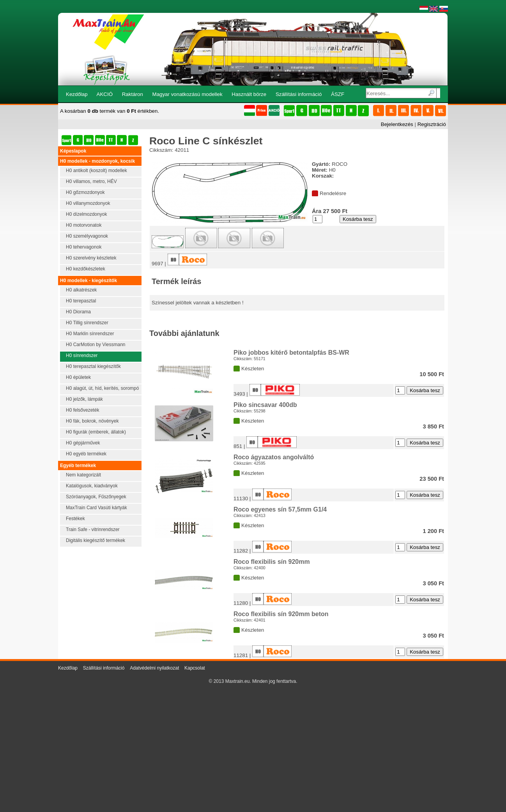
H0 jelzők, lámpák (84, 399)
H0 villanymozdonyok (88, 203)
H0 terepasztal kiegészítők (93, 366)
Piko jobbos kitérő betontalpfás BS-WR (291, 353)
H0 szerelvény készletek (91, 258)
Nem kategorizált (83, 475)
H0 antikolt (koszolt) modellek (96, 171)
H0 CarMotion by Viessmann (96, 345)
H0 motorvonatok (84, 225)
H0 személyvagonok (87, 236)
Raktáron (133, 94)
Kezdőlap (77, 94)
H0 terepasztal (81, 301)
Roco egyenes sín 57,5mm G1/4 (280, 509)
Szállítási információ (299, 94)
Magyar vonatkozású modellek (188, 94)
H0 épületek (78, 377)
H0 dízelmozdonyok (86, 214)
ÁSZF (338, 94)
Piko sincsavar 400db (265, 405)
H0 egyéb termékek (86, 454)
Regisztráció (432, 124)
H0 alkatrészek (81, 290)
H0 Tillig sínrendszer (87, 323)
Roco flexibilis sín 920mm (272, 562)
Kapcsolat (195, 668)
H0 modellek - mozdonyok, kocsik (97, 161)
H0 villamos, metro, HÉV (91, 181)
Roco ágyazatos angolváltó (274, 457)
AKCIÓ (105, 94)
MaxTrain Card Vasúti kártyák (96, 508)
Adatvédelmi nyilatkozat (154, 668)
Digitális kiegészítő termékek (96, 540)
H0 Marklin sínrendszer (90, 334)
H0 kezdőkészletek (86, 269)
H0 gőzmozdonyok (85, 192)
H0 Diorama (78, 312)
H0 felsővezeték (82, 410)
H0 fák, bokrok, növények (92, 421)
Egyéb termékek (78, 466)
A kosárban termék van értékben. (110, 111)
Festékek (75, 519)
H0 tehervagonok (84, 247)
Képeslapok (73, 151)
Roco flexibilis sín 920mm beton (281, 614)
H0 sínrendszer (82, 355)
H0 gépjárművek (83, 443)
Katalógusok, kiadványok (92, 486)
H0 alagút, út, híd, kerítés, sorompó (102, 388)
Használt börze (249, 94)
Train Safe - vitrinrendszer (93, 529)
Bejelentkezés (397, 124)
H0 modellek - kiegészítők (88, 281)
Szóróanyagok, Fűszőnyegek (96, 497)
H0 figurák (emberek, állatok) (96, 432)
